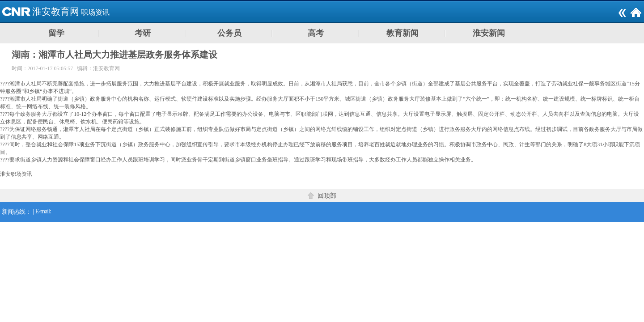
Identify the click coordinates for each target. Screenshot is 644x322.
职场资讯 (95, 12)
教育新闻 (402, 33)
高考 (316, 33)
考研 (143, 33)
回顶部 (327, 196)
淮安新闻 (489, 33)
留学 (56, 33)
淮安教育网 (56, 12)
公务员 (229, 33)
